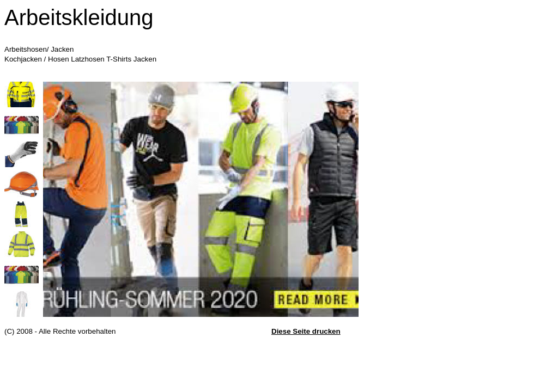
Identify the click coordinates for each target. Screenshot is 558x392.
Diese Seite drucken (306, 331)
